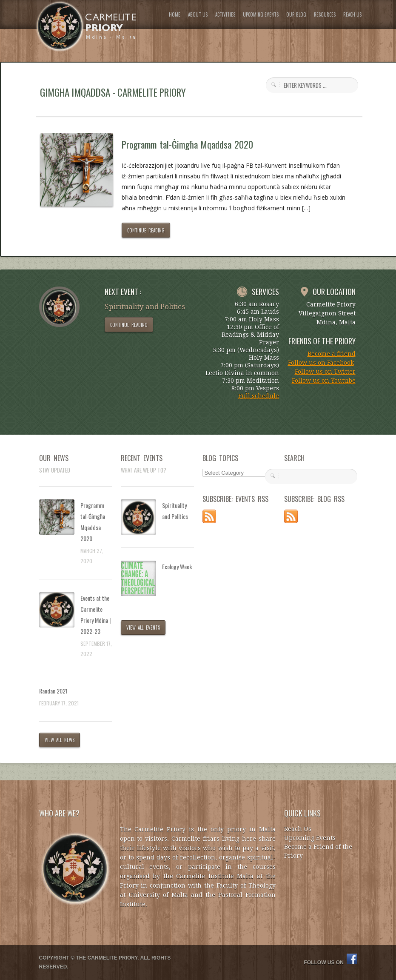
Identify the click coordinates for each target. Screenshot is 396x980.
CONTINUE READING (146, 230)
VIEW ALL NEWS (60, 740)
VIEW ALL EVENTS (143, 628)
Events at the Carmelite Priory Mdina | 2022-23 (95, 615)
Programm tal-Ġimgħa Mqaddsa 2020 (188, 144)
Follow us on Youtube (324, 381)
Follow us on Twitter (325, 372)
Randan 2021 (53, 691)
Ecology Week (177, 566)
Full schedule (259, 396)
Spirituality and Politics (175, 511)
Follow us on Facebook (321, 363)
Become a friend (332, 354)
